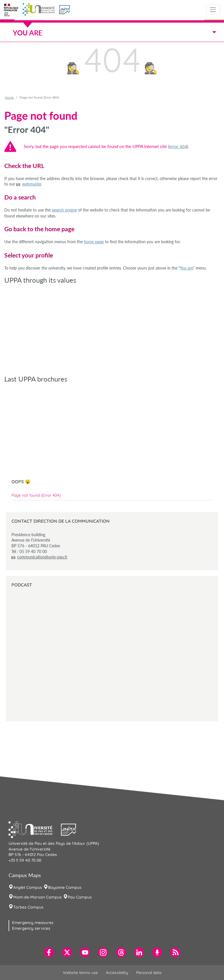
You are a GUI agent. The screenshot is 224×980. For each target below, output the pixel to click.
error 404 (178, 146)
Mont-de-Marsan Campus (37, 897)
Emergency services (31, 928)
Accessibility (117, 973)
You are (187, 268)
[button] (65, 9)
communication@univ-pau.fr (42, 557)
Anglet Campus (28, 887)
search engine (64, 210)
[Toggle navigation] (213, 10)
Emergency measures (33, 923)
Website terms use (80, 973)
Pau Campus (80, 897)
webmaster (32, 184)
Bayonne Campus (65, 887)
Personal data (149, 973)
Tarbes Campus (28, 907)
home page (94, 242)
